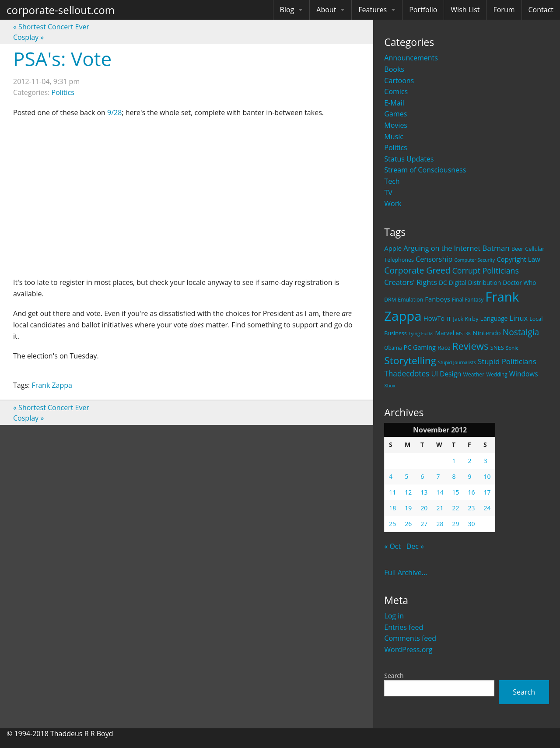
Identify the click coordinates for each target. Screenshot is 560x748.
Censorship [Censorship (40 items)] (434, 259)
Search (394, 676)
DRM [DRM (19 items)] (390, 300)
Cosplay (28, 37)
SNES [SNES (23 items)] (497, 348)
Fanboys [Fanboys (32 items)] (437, 299)
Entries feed (404, 627)
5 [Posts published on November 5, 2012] (406, 476)
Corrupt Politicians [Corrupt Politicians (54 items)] (486, 270)
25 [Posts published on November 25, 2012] (392, 524)
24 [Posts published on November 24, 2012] (487, 508)
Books (394, 69)
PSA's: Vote (62, 59)
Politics (395, 147)
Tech (392, 181)
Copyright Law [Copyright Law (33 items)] (518, 259)
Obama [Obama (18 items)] (393, 348)
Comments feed (410, 638)
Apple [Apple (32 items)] (393, 248)
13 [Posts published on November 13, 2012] (424, 492)
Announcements (411, 58)
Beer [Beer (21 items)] (517, 249)
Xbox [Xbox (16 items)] (390, 385)
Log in (394, 616)
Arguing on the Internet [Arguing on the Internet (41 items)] (442, 248)
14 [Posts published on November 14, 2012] (440, 492)
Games (395, 114)
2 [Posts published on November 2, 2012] (469, 461)
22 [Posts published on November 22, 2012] (455, 508)
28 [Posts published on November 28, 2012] (440, 524)
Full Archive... (406, 572)
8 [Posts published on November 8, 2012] (454, 476)
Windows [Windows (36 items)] (524, 374)
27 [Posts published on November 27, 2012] (424, 524)
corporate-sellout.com (61, 10)
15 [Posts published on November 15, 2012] (455, 492)
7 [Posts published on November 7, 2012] (438, 476)
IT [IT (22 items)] (449, 319)
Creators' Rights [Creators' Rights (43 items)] (411, 282)
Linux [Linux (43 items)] (519, 318)
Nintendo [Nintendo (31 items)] (486, 333)
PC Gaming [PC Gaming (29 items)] (420, 347)
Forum (504, 10)
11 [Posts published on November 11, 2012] (392, 492)
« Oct (392, 546)
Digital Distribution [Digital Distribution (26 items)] (475, 283)
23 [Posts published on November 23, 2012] (471, 508)
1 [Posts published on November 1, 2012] (454, 461)
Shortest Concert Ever (51, 27)
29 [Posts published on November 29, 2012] (455, 524)
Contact (541, 10)
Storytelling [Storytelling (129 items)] (410, 360)
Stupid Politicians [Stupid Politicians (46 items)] (507, 361)
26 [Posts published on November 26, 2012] (408, 524)
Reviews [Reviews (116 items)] (471, 346)
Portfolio (423, 10)
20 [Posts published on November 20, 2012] (424, 508)
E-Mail (394, 103)
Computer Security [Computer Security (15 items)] (474, 260)
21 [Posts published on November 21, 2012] (440, 508)
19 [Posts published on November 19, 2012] (408, 508)
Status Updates (409, 159)
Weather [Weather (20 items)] (474, 374)
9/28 (114, 112)
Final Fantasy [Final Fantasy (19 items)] (468, 300)
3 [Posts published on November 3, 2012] (485, 461)
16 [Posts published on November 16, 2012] (471, 492)
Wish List (465, 10)
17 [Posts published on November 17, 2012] (487, 492)
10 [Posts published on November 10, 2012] (487, 476)
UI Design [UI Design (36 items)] (446, 374)
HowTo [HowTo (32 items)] (434, 318)
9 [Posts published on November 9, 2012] (469, 476)
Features (373, 10)
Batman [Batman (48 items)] (496, 248)
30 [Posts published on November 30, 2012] (471, 524)
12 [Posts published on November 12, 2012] (408, 492)
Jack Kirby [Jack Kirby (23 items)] (465, 319)
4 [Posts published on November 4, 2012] (391, 476)
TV (388, 193)
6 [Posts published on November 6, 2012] (422, 476)
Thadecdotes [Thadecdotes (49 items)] (407, 374)
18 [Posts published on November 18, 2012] (392, 508)
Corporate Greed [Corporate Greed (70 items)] (417, 270)
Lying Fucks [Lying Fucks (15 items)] (421, 334)
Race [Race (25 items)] (444, 348)
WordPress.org (408, 650)
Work (393, 204)
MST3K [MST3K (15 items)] (463, 334)
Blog (287, 10)
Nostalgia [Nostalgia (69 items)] (521, 332)
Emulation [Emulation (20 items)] (410, 300)
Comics (396, 91)
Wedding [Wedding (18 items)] (497, 374)
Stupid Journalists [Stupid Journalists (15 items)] (457, 362)
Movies (396, 125)
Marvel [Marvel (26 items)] (445, 333)
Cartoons (399, 81)
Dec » (415, 546)
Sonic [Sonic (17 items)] (512, 348)
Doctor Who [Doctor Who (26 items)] (519, 283)
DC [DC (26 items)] (443, 283)
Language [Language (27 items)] (494, 318)
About (326, 10)
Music (394, 137)
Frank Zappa (52, 385)
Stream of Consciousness (425, 170)
